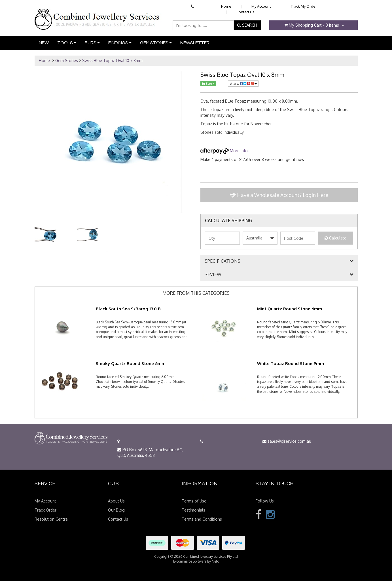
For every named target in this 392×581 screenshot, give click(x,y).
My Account (261, 6)
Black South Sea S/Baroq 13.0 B (128, 309)
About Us (116, 501)
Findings (120, 43)
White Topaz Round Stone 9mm (291, 363)
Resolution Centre (51, 519)
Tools (67, 43)
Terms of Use (194, 501)
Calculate (335, 238)
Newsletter (195, 43)
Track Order (45, 510)
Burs (92, 43)
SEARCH (247, 25)
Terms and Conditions (202, 519)
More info (224, 151)
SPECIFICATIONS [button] (223, 261)
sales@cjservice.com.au (287, 441)
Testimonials (193, 510)
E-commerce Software (190, 561)
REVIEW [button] (213, 275)
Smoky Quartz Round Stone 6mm (131, 363)
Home (226, 6)
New (44, 43)
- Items (312, 25)
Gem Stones (156, 43)
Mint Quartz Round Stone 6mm (290, 309)
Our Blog (116, 510)
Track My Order (304, 6)
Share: (243, 83)
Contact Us (245, 12)
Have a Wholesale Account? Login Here (279, 195)
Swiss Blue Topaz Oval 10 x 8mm (112, 61)
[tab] (279, 261)
